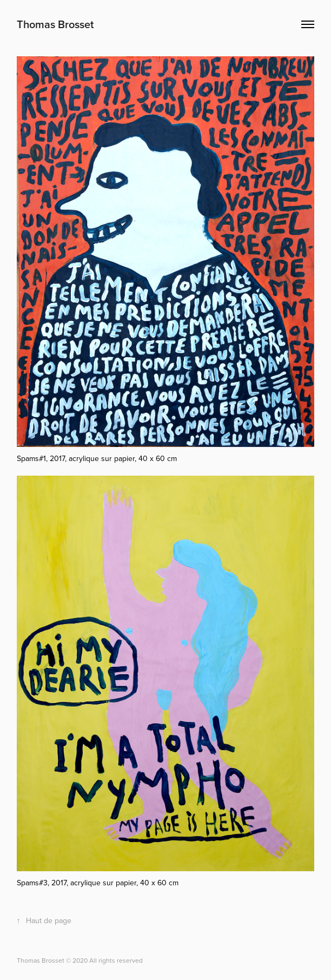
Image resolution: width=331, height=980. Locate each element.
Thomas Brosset (55, 24)
